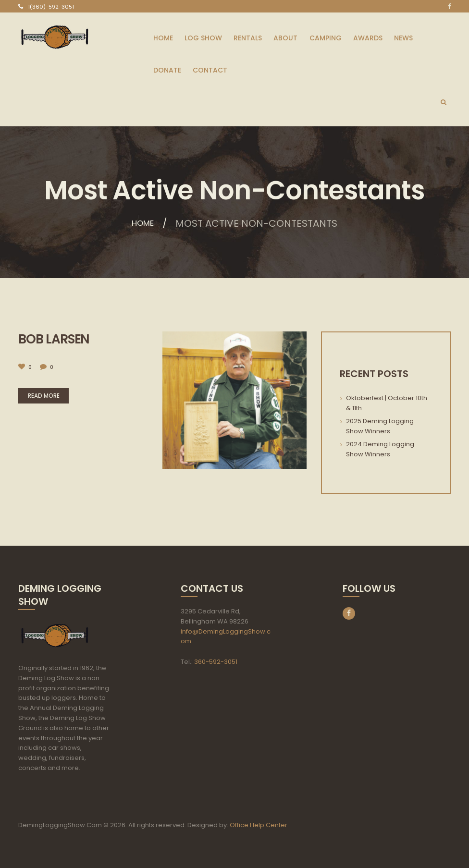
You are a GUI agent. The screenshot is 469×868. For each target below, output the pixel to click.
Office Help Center (259, 825)
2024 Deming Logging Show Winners (380, 449)
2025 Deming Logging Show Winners (380, 426)
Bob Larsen (56, 339)
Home (142, 223)
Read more (49, 396)
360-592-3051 (216, 662)
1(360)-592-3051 (51, 7)
